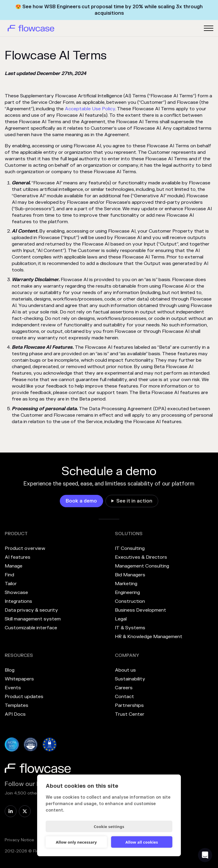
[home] (29, 28)
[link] (81, 501)
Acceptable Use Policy (90, 109)
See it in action (134, 501)
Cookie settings (109, 827)
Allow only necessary (76, 842)
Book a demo (81, 501)
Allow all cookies (142, 842)
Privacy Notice (19, 840)
